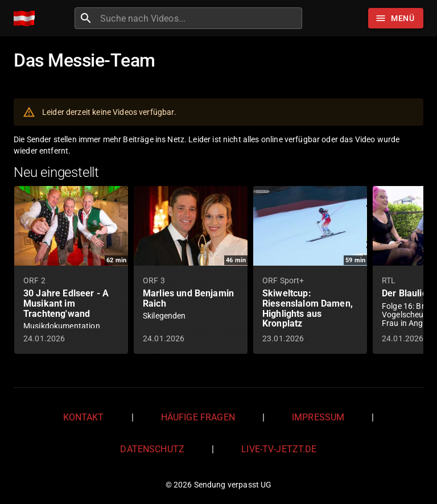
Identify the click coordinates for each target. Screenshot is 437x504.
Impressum (318, 417)
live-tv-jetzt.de (279, 449)
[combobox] (200, 18)
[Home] (27, 18)
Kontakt (84, 417)
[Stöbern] (396, 18)
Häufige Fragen (198, 417)
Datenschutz (152, 449)
